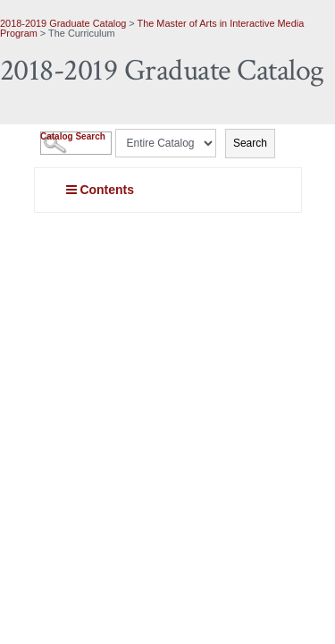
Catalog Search (73, 136)
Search (250, 143)
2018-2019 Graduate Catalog (63, 23)
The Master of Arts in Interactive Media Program (152, 28)
